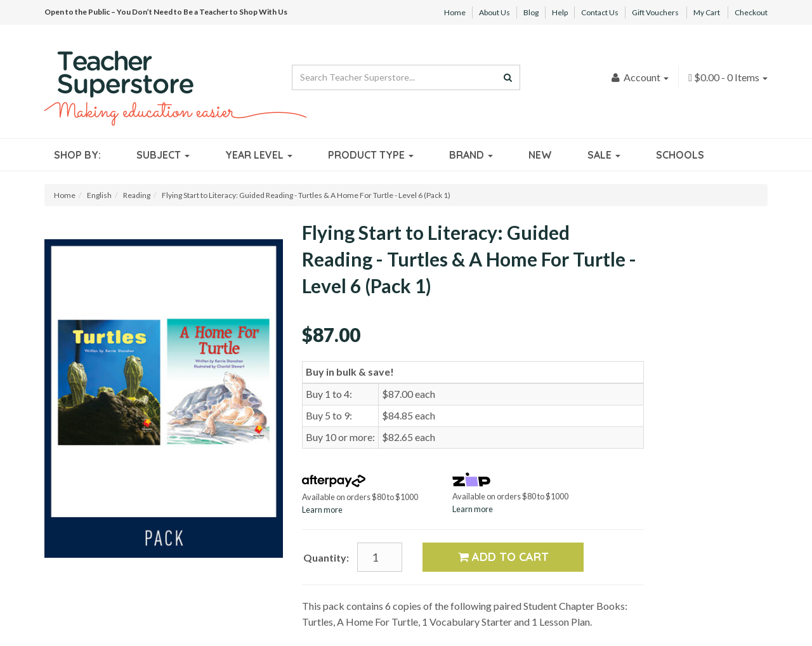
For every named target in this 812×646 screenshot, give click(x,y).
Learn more (322, 510)
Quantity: (326, 557)
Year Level (259, 155)
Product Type (371, 155)
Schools (680, 155)
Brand (471, 155)
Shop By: (77, 155)
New (540, 155)
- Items (728, 77)
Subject (163, 155)
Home (455, 12)
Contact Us (600, 12)
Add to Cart (503, 557)
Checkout (751, 12)
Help (560, 12)
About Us (494, 12)
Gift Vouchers (655, 12)
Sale (604, 155)
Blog (531, 12)
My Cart (707, 12)
